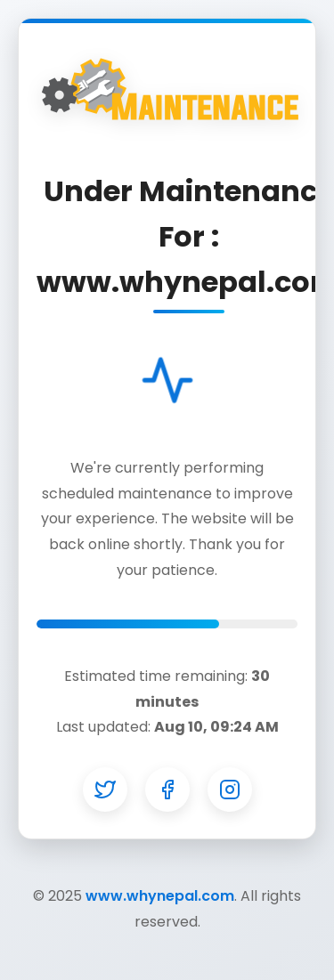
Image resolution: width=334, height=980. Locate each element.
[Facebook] (167, 790)
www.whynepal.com (160, 896)
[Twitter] (105, 790)
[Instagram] (230, 790)
